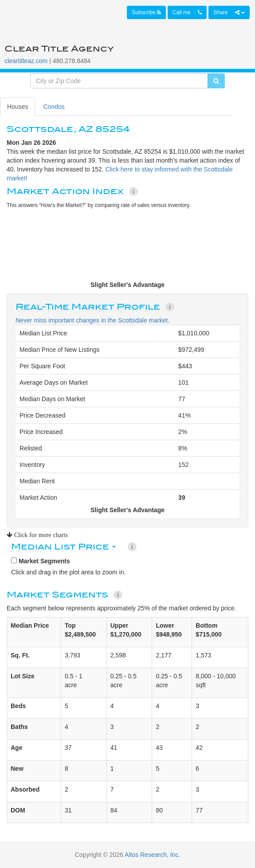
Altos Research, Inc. (152, 855)
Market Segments (41, 561)
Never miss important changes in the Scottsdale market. (92, 320)
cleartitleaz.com (26, 61)
